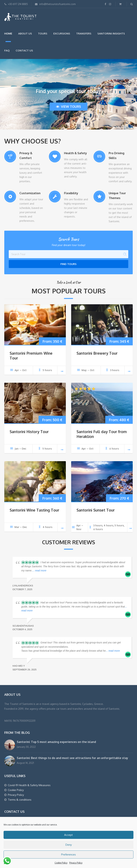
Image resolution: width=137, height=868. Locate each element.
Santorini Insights (111, 34)
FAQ (7, 50)
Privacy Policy (76, 863)
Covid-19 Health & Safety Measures (29, 785)
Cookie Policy (61, 863)
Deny (69, 845)
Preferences (68, 855)
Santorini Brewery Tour (97, 353)
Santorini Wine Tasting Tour (34, 510)
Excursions (62, 34)
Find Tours (68, 264)
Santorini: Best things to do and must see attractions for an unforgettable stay (72, 758)
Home (8, 34)
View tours (68, 106)
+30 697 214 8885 (16, 4)
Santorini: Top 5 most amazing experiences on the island (56, 742)
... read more (39, 571)
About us (25, 34)
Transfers (84, 34)
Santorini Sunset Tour (96, 510)
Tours (43, 34)
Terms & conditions (20, 800)
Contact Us (24, 50)
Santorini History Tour (29, 432)
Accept (68, 835)
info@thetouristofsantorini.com (55, 4)
